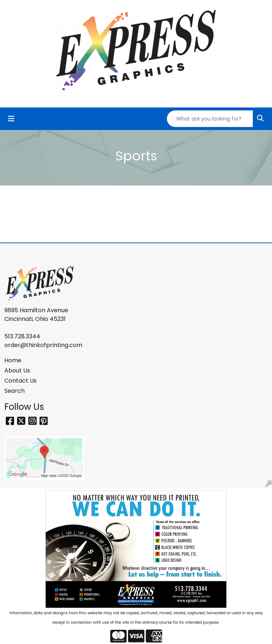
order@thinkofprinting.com (43, 345)
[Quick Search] (210, 119)
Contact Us (20, 381)
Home (13, 360)
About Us (17, 370)
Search (15, 391)
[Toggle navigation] (11, 119)
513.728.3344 (22, 336)
